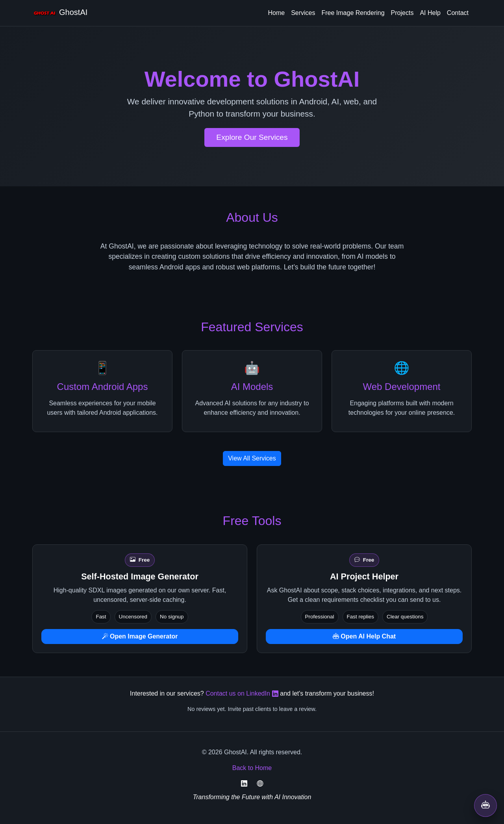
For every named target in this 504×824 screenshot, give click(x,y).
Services (303, 13)
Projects (402, 13)
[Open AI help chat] (485, 805)
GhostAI (60, 13)
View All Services (252, 458)
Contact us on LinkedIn (242, 693)
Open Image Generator (140, 636)
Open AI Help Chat (364, 636)
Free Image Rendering (353, 13)
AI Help (430, 13)
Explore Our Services (252, 137)
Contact (458, 13)
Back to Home (252, 768)
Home (276, 13)
